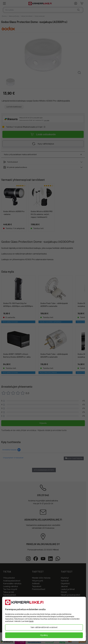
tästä (31, 621)
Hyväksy (44, 635)
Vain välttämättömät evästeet (44, 627)
